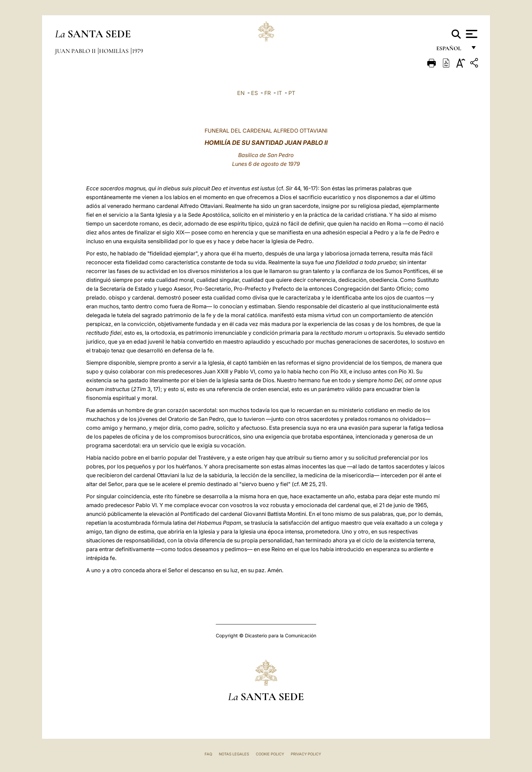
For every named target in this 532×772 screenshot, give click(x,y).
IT (280, 93)
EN (241, 93)
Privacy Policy (306, 754)
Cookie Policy (270, 754)
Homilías (115, 51)
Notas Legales (234, 754)
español (451, 50)
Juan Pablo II (76, 51)
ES (254, 93)
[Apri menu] (471, 34)
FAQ (208, 754)
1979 (138, 51)
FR (268, 93)
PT (292, 93)
